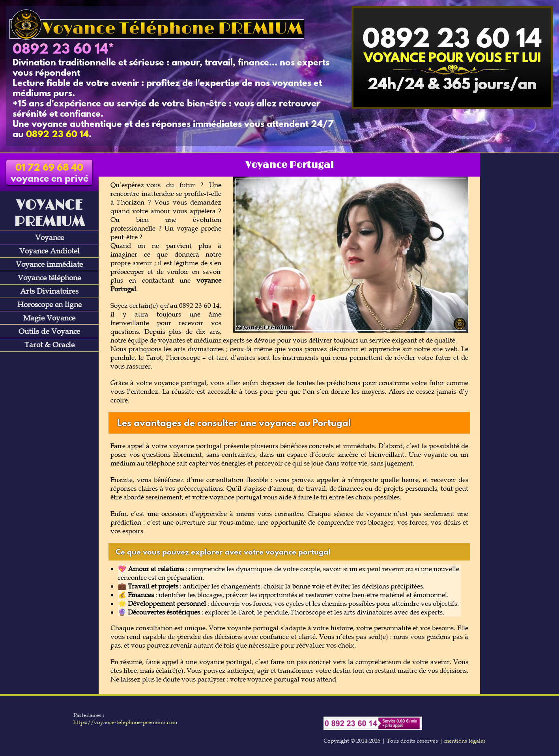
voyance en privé (50, 174)
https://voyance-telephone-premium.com (125, 722)
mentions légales (465, 741)
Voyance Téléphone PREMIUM (157, 29)
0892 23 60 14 (60, 50)
